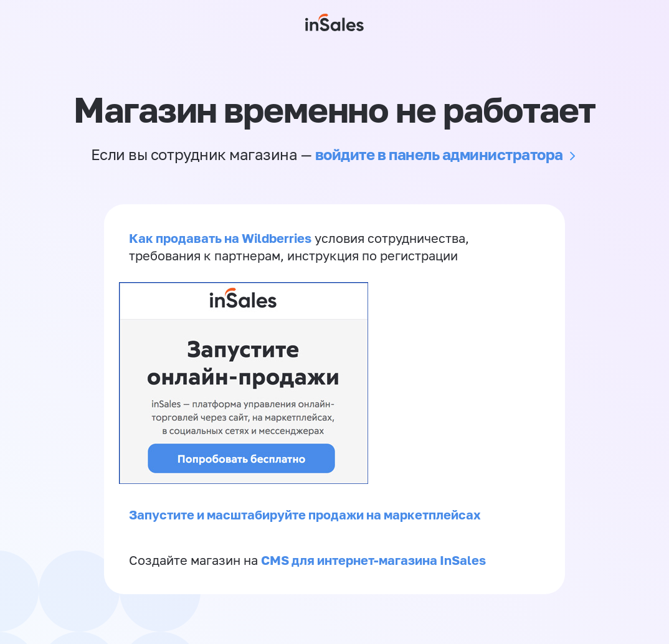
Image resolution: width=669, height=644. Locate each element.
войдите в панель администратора (439, 154)
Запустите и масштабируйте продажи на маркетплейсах (305, 514)
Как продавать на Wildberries (220, 238)
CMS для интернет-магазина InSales (373, 560)
